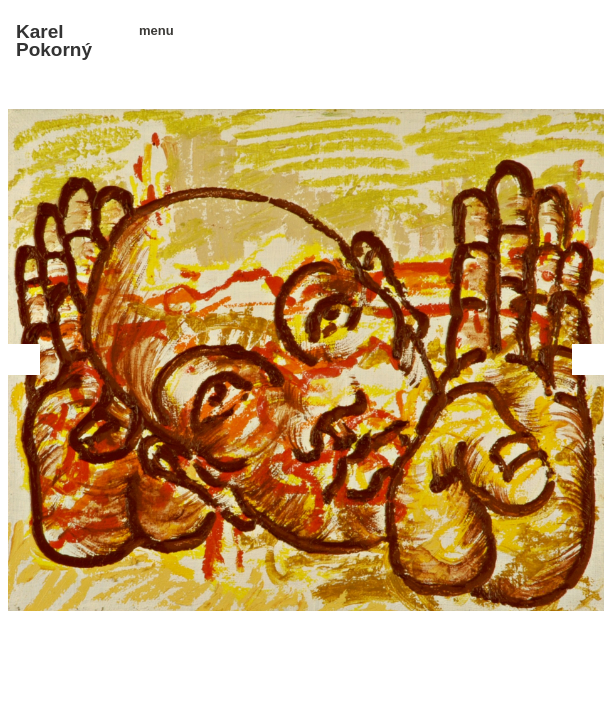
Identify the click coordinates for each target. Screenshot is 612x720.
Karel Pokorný (54, 40)
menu (149, 30)
